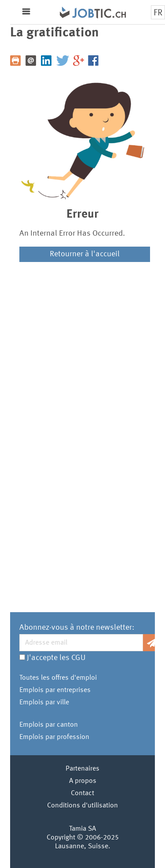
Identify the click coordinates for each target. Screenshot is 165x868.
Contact (82, 793)
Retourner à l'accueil (85, 254)
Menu (26, 12)
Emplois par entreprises (55, 690)
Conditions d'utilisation (82, 806)
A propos (83, 781)
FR (158, 13)
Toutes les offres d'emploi (58, 678)
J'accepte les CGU (56, 658)
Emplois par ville (44, 703)
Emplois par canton (49, 725)
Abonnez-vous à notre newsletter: (77, 628)
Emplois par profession (54, 737)
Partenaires (82, 769)
